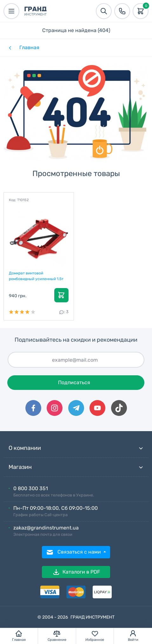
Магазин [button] (76, 467)
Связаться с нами (74, 552)
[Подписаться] (76, 360)
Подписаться (74, 382)
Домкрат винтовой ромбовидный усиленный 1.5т (36, 276)
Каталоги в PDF (76, 572)
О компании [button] (76, 448)
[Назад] (10, 48)
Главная (29, 47)
